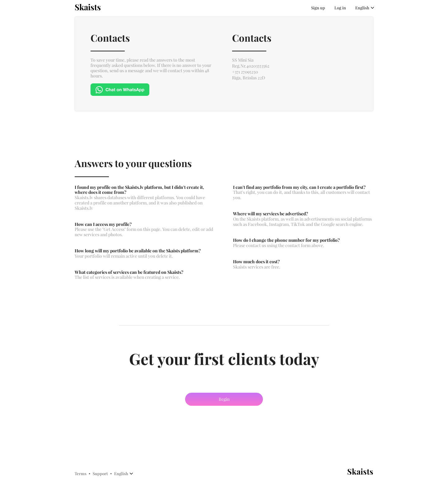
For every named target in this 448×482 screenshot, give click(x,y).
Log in (340, 8)
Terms (81, 474)
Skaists (88, 7)
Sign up (318, 8)
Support (100, 474)
